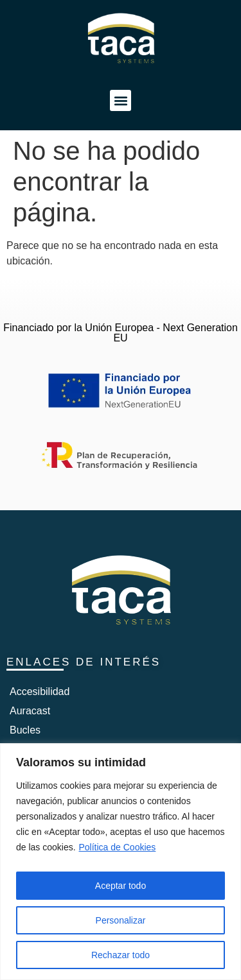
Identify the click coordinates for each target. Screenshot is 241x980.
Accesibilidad (40, 692)
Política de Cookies (118, 847)
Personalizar (121, 920)
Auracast (30, 711)
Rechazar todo (121, 955)
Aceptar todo (121, 886)
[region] (121, 862)
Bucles (25, 730)
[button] (121, 100)
